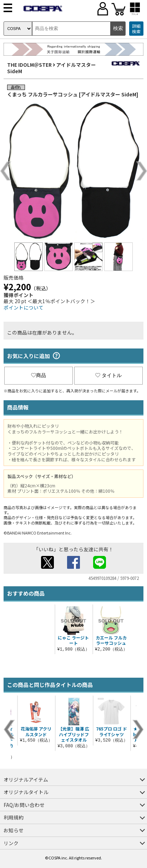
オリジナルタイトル (26, 792)
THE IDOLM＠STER (29, 65)
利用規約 (14, 817)
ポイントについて (24, 307)
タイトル (108, 375)
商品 (39, 375)
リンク (11, 843)
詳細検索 (136, 29)
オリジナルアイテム (26, 779)
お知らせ (14, 830)
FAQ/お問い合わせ (24, 805)
